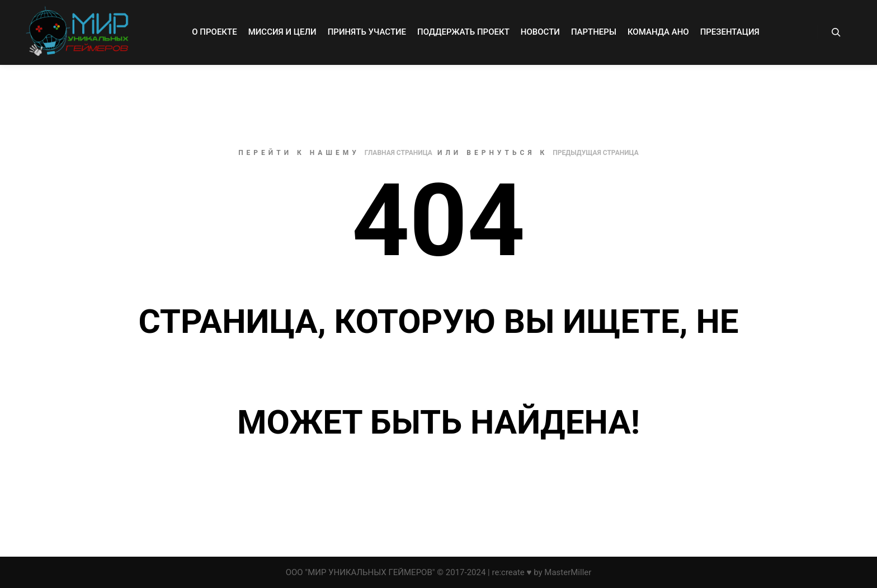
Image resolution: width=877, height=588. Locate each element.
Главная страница (399, 153)
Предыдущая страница (596, 153)
